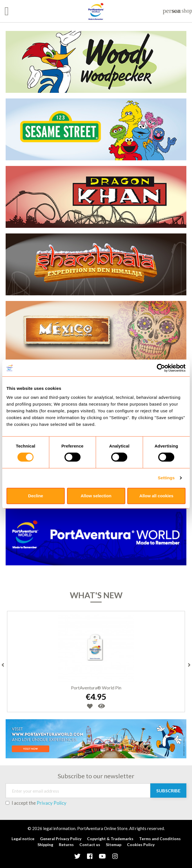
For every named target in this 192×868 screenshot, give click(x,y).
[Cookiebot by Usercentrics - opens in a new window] (161, 368)
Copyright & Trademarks (110, 839)
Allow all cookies (156, 496)
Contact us (90, 845)
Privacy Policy (52, 803)
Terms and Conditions (160, 839)
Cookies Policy (141, 845)
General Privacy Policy (61, 839)
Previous (3, 665)
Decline (36, 496)
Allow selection (96, 496)
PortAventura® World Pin (96, 688)
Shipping (45, 845)
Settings (166, 478)
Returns (66, 845)
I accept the (36, 803)
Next (189, 665)
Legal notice (23, 839)
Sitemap (114, 845)
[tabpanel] (96, 25)
